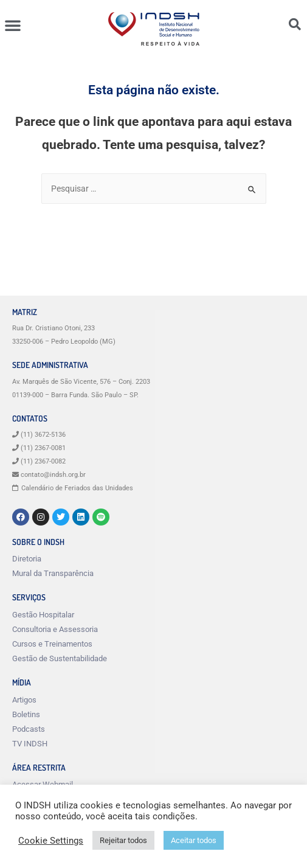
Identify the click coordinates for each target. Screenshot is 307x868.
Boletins (26, 714)
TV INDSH (30, 744)
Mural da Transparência (53, 573)
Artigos (24, 700)
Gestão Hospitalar (43, 615)
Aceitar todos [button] (194, 840)
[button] (13, 25)
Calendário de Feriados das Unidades (77, 488)
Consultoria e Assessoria (55, 629)
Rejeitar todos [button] (123, 840)
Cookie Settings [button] (51, 841)
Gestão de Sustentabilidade (60, 658)
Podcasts (29, 729)
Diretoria (27, 559)
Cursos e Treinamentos (52, 644)
